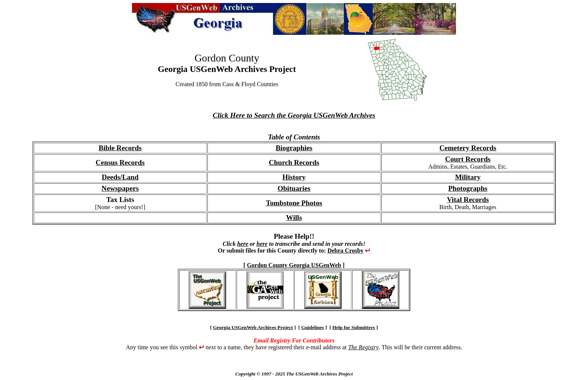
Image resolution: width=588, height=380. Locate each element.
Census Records (120, 162)
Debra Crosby (345, 251)
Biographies (294, 148)
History (294, 177)
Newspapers (120, 188)
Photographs (468, 188)
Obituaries (294, 188)
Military (468, 177)
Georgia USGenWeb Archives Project (253, 327)
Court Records (468, 159)
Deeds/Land (120, 177)
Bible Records (120, 148)
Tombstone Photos (294, 203)
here (242, 244)
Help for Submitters (354, 327)
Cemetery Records (468, 148)
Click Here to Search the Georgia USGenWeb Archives (294, 115)
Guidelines (313, 327)
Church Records (294, 162)
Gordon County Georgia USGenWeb (294, 265)
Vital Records (468, 200)
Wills (294, 218)
